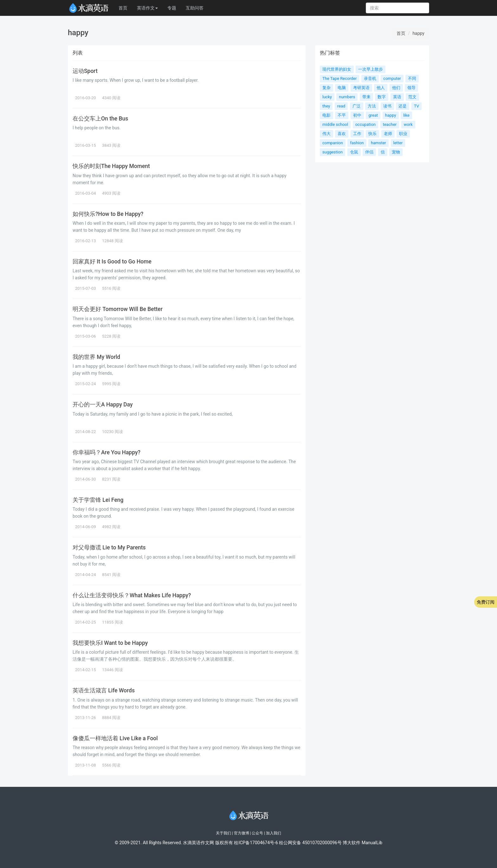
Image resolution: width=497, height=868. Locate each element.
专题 (172, 8)
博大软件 (352, 843)
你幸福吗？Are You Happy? (106, 452)
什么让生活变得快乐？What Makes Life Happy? (132, 595)
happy (418, 33)
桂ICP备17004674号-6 (256, 843)
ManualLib (372, 843)
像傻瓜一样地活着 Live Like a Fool (115, 738)
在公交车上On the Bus (100, 119)
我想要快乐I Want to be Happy (110, 643)
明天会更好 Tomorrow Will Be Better (118, 309)
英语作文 (147, 8)
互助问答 (195, 8)
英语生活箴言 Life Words (104, 690)
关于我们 (223, 833)
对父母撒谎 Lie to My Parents (109, 547)
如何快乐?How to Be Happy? (108, 214)
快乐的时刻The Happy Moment (111, 166)
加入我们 (274, 833)
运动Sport (85, 71)
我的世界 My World (96, 357)
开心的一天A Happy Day (103, 405)
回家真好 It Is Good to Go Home (112, 262)
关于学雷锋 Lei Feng (98, 500)
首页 (123, 8)
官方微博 (242, 833)
